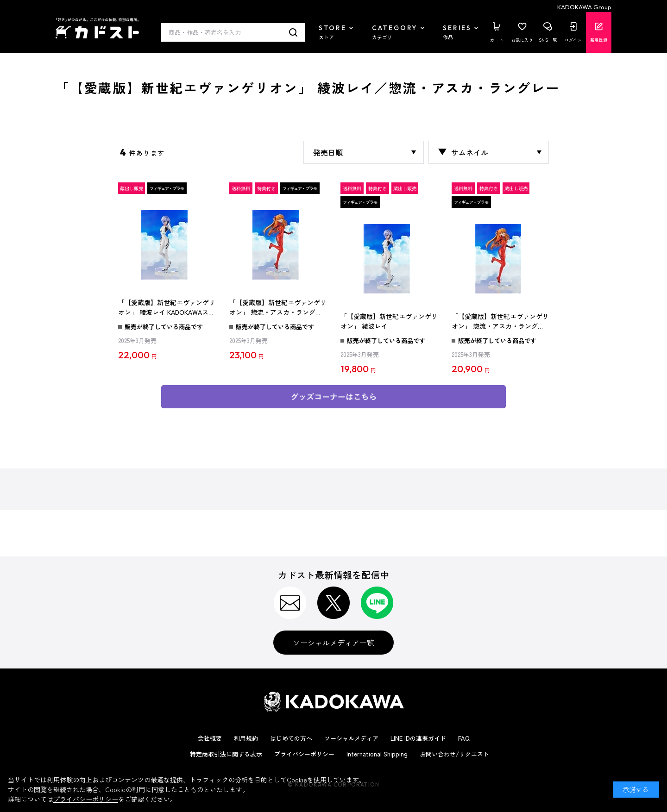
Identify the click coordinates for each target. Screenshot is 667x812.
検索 (293, 32)
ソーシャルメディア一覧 (333, 643)
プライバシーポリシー (304, 754)
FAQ (464, 738)
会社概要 (210, 738)
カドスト (97, 28)
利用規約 (246, 738)
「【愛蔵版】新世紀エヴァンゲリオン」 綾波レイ (389, 321)
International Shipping (377, 754)
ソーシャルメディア (351, 738)
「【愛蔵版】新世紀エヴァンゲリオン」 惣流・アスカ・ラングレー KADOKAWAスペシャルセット (278, 308)
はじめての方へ (291, 738)
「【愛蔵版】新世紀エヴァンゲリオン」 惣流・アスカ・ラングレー (500, 322)
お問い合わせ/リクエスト (454, 754)
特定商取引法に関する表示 (226, 754)
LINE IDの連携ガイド (418, 738)
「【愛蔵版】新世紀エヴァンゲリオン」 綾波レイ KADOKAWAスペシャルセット (167, 308)
